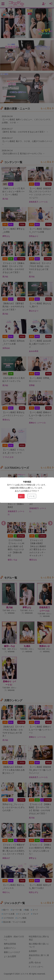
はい (21, 496)
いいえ (32, 496)
